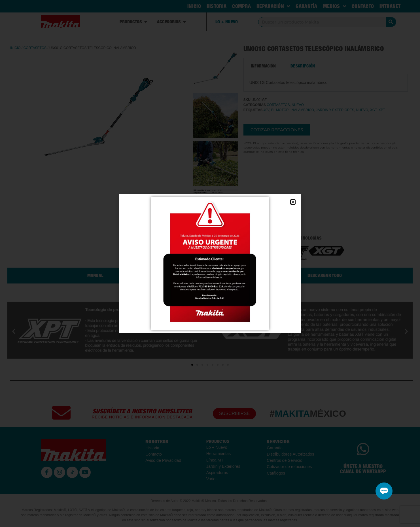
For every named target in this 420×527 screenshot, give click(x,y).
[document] (210, 263)
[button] (293, 202)
